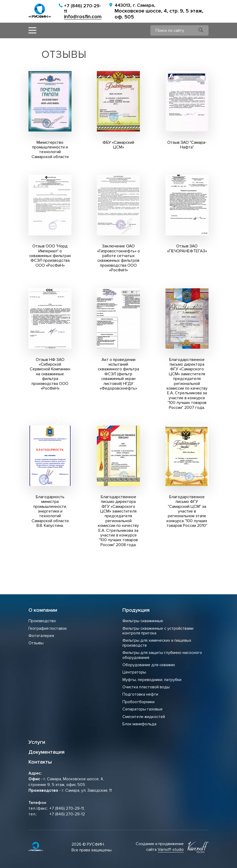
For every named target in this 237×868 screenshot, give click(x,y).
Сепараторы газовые (143, 709)
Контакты (40, 762)
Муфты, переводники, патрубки (152, 680)
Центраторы (134, 672)
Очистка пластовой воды (146, 687)
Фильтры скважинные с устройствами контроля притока (158, 631)
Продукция (136, 610)
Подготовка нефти (140, 694)
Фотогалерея (41, 636)
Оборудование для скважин (149, 665)
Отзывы (36, 643)
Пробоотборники (138, 702)
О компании (43, 610)
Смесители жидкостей (144, 717)
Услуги (37, 742)
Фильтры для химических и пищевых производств (157, 643)
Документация (46, 752)
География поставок (48, 628)
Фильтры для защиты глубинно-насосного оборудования (162, 655)
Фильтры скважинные (143, 621)
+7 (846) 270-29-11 (82, 8)
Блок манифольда (139, 724)
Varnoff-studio (171, 850)
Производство (42, 621)
